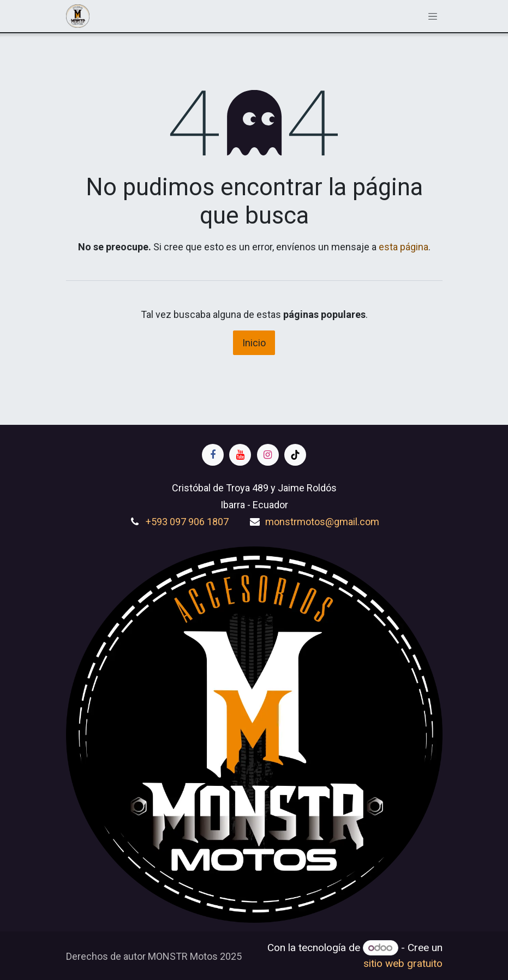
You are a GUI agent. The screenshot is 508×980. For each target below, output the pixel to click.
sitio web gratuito (403, 963)
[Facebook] (213, 455)
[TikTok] (295, 455)
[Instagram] (268, 455)
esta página (404, 247)
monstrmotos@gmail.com (322, 522)
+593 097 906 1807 (187, 522)
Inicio (254, 343)
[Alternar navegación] (433, 16)
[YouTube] (240, 455)
